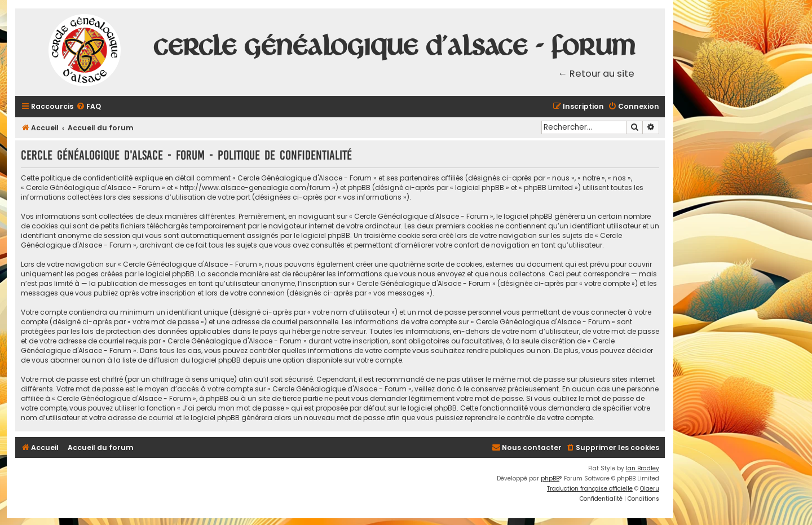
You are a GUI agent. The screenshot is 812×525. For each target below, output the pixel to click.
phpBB (550, 478)
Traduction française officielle (590, 489)
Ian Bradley (643, 468)
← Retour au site (597, 74)
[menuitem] (89, 107)
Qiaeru (650, 489)
